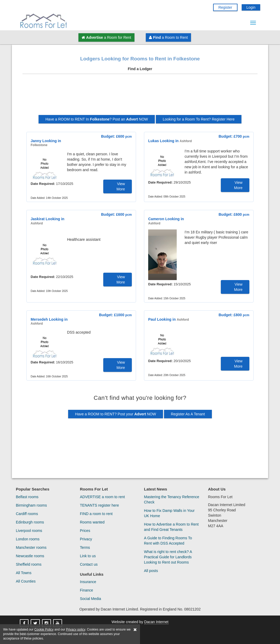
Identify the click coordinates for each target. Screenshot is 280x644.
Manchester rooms (31, 547)
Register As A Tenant (188, 414)
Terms (85, 547)
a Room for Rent (106, 37)
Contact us (89, 564)
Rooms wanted (92, 522)
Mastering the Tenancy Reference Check (172, 499)
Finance (87, 590)
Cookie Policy (44, 629)
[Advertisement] (140, 97)
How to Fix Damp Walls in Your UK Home (169, 513)
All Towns (24, 573)
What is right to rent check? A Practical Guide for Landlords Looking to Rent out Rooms (168, 557)
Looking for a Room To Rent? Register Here (199, 119)
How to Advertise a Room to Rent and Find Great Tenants (171, 527)
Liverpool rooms (29, 531)
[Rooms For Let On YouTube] (58, 623)
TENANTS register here (100, 505)
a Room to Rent (168, 37)
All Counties (26, 581)
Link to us (88, 556)
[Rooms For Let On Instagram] (47, 623)
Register (225, 7)
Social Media (91, 599)
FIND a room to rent (96, 514)
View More (121, 186)
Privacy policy (76, 629)
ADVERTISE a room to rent (102, 497)
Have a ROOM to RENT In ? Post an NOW (97, 119)
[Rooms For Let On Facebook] (25, 623)
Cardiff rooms (27, 514)
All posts (151, 571)
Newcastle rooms (30, 556)
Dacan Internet (156, 622)
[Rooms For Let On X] (36, 623)
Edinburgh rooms (30, 522)
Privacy (86, 539)
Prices (85, 531)
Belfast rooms (27, 497)
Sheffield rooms (29, 564)
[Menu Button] (253, 23)
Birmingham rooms (31, 505)
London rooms (28, 539)
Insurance (88, 582)
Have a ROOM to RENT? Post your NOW (116, 414)
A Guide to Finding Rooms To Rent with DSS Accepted (168, 541)
